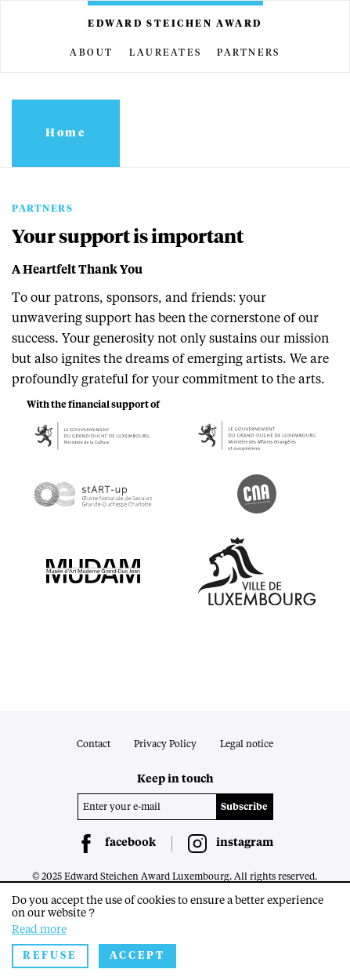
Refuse (50, 956)
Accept (137, 956)
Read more (39, 930)
